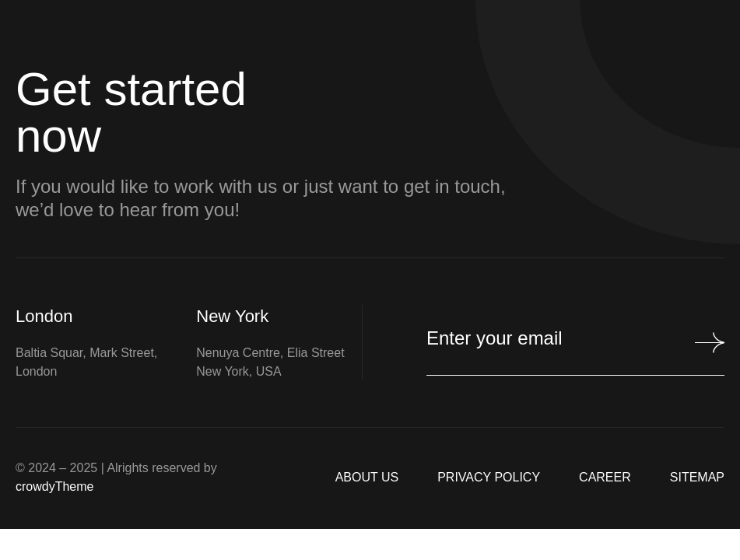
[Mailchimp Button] (702, 343)
